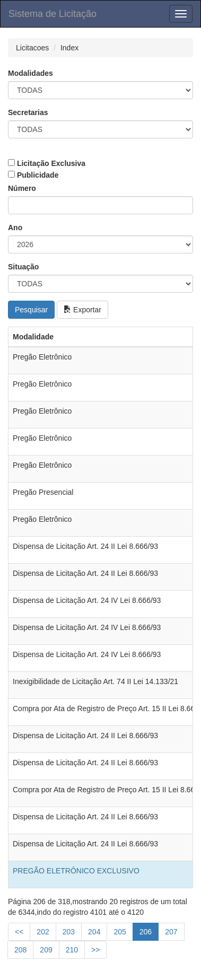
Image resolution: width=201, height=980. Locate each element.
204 (94, 932)
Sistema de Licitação (53, 14)
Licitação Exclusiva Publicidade (47, 169)
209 (46, 950)
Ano (15, 227)
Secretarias (28, 112)
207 (171, 932)
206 (146, 932)
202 (43, 932)
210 (72, 950)
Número (22, 188)
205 (120, 932)
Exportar (82, 310)
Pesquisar (31, 310)
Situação (23, 267)
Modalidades (30, 73)
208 (20, 950)
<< (19, 932)
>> (95, 950)
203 (69, 932)
